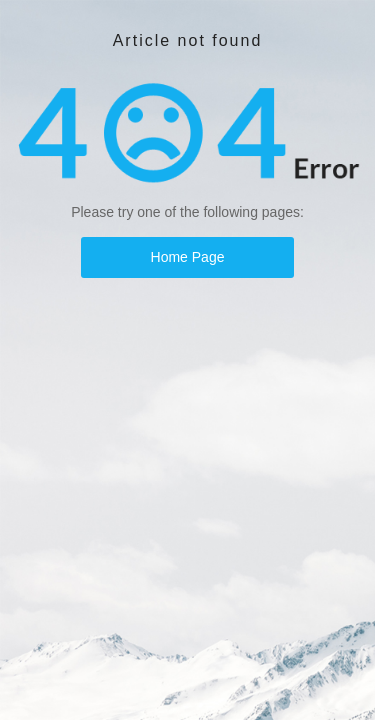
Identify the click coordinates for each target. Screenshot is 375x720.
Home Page (188, 257)
